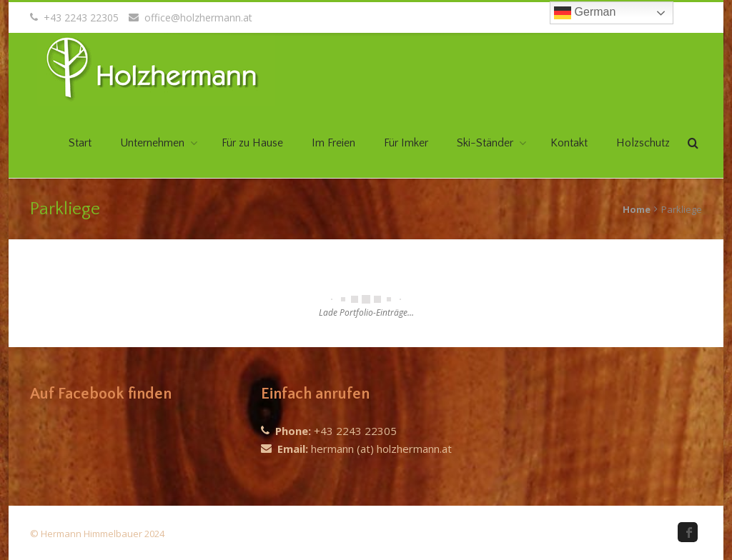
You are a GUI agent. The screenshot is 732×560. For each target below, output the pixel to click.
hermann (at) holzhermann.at (381, 449)
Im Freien (333, 143)
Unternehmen (152, 143)
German (585, 13)
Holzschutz (643, 143)
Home (637, 209)
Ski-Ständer (485, 143)
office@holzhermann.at (191, 17)
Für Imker (406, 143)
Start (80, 143)
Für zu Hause (252, 143)
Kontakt (569, 143)
